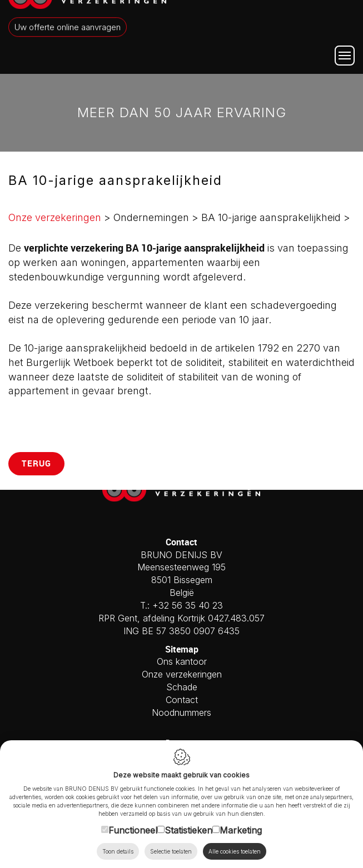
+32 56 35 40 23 (188, 605)
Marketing (241, 830)
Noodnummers (181, 713)
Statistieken (188, 830)
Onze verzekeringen (55, 217)
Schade (182, 687)
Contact (182, 700)
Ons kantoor (182, 661)
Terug (36, 463)
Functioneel (133, 830)
